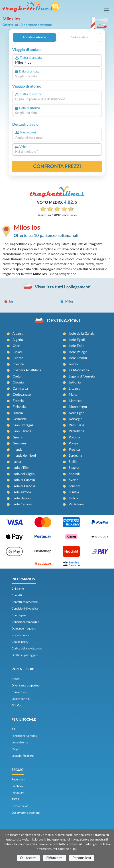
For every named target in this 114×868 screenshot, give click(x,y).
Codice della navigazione (27, 649)
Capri (16, 346)
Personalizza (82, 858)
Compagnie (19, 615)
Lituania (74, 389)
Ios (11, 302)
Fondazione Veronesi (24, 736)
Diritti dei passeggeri (25, 655)
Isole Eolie (77, 346)
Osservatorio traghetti (26, 813)
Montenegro (78, 407)
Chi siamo (18, 589)
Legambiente (20, 743)
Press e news (20, 806)
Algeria (18, 340)
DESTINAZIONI (63, 321)
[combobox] (57, 63)
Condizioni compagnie (25, 622)
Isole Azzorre (22, 492)
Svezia (73, 480)
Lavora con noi (21, 699)
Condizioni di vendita (25, 609)
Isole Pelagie (78, 352)
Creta (17, 376)
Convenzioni (19, 692)
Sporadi (74, 474)
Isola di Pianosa (24, 486)
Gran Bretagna (23, 425)
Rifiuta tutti (54, 858)
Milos (69, 302)
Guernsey (20, 443)
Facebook (17, 786)
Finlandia (19, 407)
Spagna (74, 468)
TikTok (16, 800)
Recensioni (18, 780)
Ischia (17, 462)
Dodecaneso (22, 395)
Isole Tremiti (78, 358)
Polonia (74, 437)
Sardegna (75, 456)
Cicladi (18, 352)
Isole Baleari (22, 498)
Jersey (73, 364)
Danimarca (20, 389)
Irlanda (17, 450)
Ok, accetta (28, 858)
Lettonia (75, 382)
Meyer (16, 749)
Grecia (17, 437)
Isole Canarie (22, 504)
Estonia (18, 401)
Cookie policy (20, 642)
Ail (13, 729)
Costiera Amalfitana (27, 370)
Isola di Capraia (24, 480)
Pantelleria (76, 431)
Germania (20, 419)
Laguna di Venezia (82, 376)
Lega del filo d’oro (23, 756)
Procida (74, 450)
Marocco (75, 401)
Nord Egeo (77, 413)
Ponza (73, 443)
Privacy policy (20, 635)
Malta (73, 395)
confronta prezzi (57, 166)
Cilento (18, 358)
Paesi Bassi (77, 425)
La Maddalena (79, 370)
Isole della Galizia (82, 334)
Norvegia (75, 419)
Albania (18, 334)
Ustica (73, 498)
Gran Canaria (22, 431)
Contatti (17, 595)
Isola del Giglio (24, 474)
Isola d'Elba (21, 468)
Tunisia (74, 492)
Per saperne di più (65, 849)
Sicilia (73, 462)
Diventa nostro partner (26, 686)
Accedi (16, 679)
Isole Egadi (77, 340)
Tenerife (75, 486)
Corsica (18, 364)
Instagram (18, 793)
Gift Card (17, 706)
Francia (18, 413)
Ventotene (76, 504)
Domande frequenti (24, 629)
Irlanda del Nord (24, 456)
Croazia (18, 382)
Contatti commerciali (25, 602)
